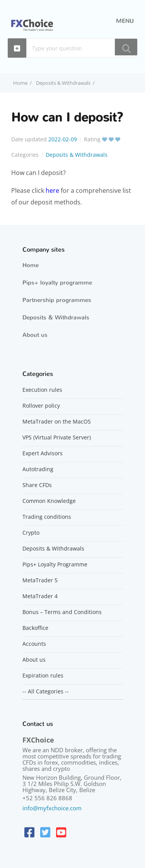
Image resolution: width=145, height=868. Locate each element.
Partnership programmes (57, 300)
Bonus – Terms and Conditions (62, 612)
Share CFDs (37, 485)
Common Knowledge (49, 501)
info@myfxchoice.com (52, 808)
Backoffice (35, 628)
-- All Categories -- (46, 691)
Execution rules (42, 390)
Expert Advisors (43, 453)
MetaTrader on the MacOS (57, 422)
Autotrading (38, 469)
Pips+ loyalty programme (57, 283)
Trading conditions (47, 517)
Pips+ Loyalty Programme (55, 564)
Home (31, 265)
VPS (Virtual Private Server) (57, 437)
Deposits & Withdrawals (63, 83)
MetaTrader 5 (40, 580)
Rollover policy (41, 406)
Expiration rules (43, 676)
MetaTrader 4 (40, 596)
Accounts (34, 644)
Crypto (31, 533)
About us (35, 335)
